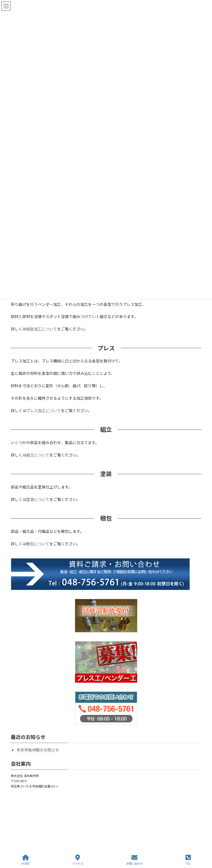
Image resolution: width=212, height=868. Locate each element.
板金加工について (42, 329)
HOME (26, 860)
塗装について (38, 499)
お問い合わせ (134, 860)
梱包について (38, 544)
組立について (38, 455)
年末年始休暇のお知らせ (38, 750)
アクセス (78, 860)
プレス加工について (44, 410)
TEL (188, 860)
